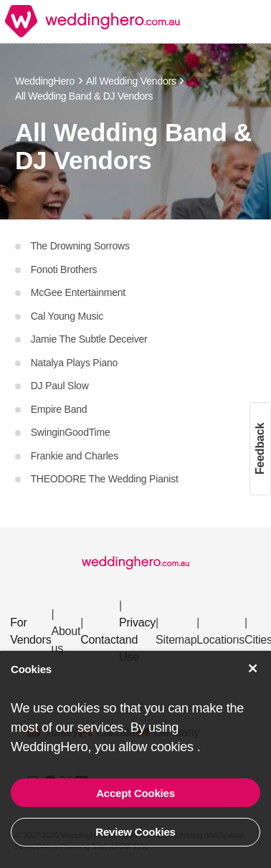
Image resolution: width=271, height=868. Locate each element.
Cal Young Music (66, 316)
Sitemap (176, 640)
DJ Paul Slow (58, 386)
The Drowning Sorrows (79, 246)
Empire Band (57, 409)
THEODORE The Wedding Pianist (103, 479)
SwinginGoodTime (69, 432)
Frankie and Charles (73, 456)
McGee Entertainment (77, 292)
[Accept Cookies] (253, 668)
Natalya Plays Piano (73, 363)
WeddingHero (45, 81)
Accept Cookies (135, 793)
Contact (100, 640)
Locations (220, 640)
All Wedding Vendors (131, 81)
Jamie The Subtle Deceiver (88, 339)
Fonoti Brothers (62, 270)
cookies (173, 747)
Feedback (260, 448)
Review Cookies (135, 832)
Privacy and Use (137, 640)
